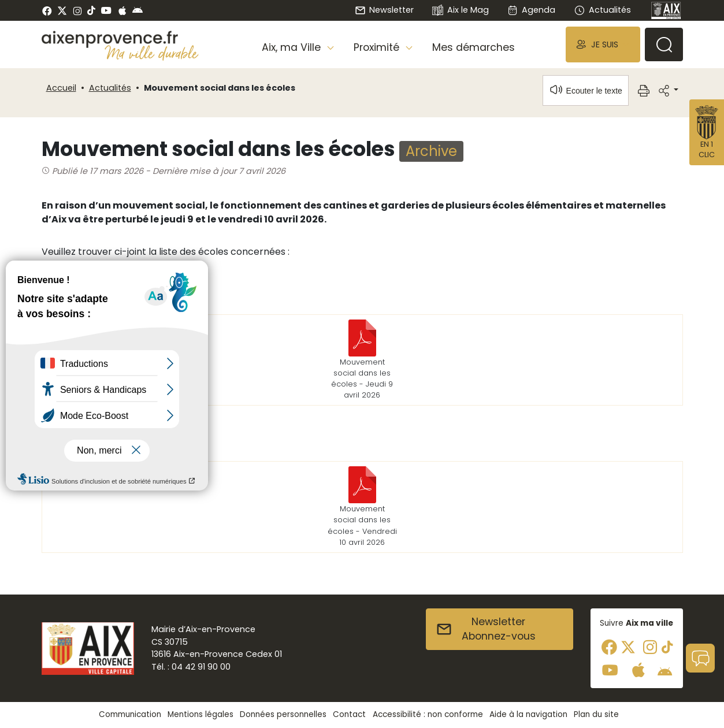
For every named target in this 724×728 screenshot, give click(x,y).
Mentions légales (201, 714)
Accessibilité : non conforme (428, 714)
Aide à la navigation (528, 714)
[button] (603, 44)
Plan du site (596, 714)
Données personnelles (283, 714)
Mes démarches (474, 47)
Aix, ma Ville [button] (293, 47)
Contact (349, 714)
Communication (130, 714)
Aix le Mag (460, 11)
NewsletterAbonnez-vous (486, 629)
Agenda (531, 10)
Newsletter (384, 10)
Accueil (61, 88)
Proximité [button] (378, 47)
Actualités (602, 10)
